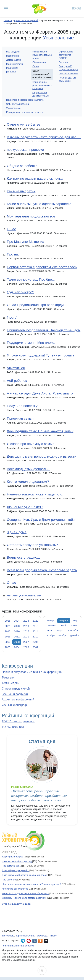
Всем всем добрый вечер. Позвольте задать (42, 570)
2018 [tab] (35, 626)
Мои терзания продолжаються (31, 216)
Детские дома (14, 60)
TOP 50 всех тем (13, 727)
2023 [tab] (26, 621)
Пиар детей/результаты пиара (68, 68)
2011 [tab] (26, 637)
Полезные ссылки (68, 74)
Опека (36, 66)
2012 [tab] (17, 637)
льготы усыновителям (24, 595)
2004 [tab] (17, 647)
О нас (11, 229)
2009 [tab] (8, 642)
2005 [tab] (8, 647)
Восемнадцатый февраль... (28, 469)
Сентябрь (73, 630)
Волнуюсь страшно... (23, 557)
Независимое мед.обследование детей (42, 55)
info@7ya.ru (8, 936)
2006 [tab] (35, 642)
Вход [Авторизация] (77, 8)
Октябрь (50, 635)
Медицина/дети (15, 64)
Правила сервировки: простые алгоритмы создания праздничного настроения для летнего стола (39, 796)
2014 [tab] (35, 631)
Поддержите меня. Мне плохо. (31, 343)
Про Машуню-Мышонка (25, 242)
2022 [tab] (35, 621)
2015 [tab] (26, 631)
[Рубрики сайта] (6, 9)
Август (60, 630)
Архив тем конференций (18, 699)
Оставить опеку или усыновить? (32, 545)
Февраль (64, 620)
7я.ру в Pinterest (29, 941)
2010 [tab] (35, 637)
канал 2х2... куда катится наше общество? (25, 893)
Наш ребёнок (27, 946)
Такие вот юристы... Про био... (31, 279)
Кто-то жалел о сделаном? (28, 482)
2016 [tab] (17, 631)
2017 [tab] (8, 631)
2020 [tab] (17, 626)
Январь (51, 620)
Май (63, 625)
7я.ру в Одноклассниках (40, 941)
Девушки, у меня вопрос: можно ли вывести (41, 456)
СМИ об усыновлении (18, 104)
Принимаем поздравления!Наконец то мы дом (44, 330)
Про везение (9, 880)
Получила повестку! (22, 406)
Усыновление (58, 38)
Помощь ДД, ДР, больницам (67, 79)
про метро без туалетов (15, 889)
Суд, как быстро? (20, 292)
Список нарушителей (16, 689)
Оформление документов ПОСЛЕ (66, 55)
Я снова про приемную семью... (32, 444)
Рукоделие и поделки (22, 787)
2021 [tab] (8, 626)
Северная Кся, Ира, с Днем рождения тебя (41, 520)
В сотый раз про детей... (15, 870)
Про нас (13, 254)
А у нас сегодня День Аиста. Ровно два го (40, 393)
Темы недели (10, 683)
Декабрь (75, 635)
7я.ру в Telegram (23, 941)
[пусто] (12, 317)
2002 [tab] (35, 647)
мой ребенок (17, 381)
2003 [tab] (26, 647)
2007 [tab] (26, 642)
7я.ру (46, 941)
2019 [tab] (26, 626)
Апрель (52, 625)
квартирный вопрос (12, 857)
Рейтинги (7, 946)
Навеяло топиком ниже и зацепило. (35, 494)
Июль (50, 630)
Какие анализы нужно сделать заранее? (39, 204)
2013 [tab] (8, 637)
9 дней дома (17, 532)
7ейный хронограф (14, 705)
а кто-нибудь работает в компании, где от (25, 875)
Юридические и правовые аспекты (25, 112)
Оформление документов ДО (41, 94)
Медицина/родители (12, 69)
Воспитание (13, 56)
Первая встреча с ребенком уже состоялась (42, 267)
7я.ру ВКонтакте (35, 941)
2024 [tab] (17, 621)
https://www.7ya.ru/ (25, 936)
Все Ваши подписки (15, 694)
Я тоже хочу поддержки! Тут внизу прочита (40, 355)
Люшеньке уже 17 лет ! (25, 507)
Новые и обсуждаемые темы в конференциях (32, 672)
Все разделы (13, 52)
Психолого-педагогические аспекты (25, 100)
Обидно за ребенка (22, 166)
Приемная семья (20, 418)
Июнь (74, 625)
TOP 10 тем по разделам (18, 721)
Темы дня (8, 678)
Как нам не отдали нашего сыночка (35, 178)
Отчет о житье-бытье (23, 124)
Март (76, 620)
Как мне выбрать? (21, 191)
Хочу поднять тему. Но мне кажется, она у (40, 431)
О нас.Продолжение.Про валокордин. (37, 305)
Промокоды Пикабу (46, 936)
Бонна (16, 946)
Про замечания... (12, 866)
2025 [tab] (8, 621)
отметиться (16, 368)
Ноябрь (63, 635)
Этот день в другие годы (16, 904)
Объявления (39, 62)
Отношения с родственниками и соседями (42, 85)
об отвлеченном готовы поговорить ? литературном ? (31, 884)
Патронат (64, 62)
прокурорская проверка (25, 150)
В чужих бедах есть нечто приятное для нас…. (44, 137)
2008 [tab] (17, 642)
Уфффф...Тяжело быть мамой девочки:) (24, 898)
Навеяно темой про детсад (17, 861)
